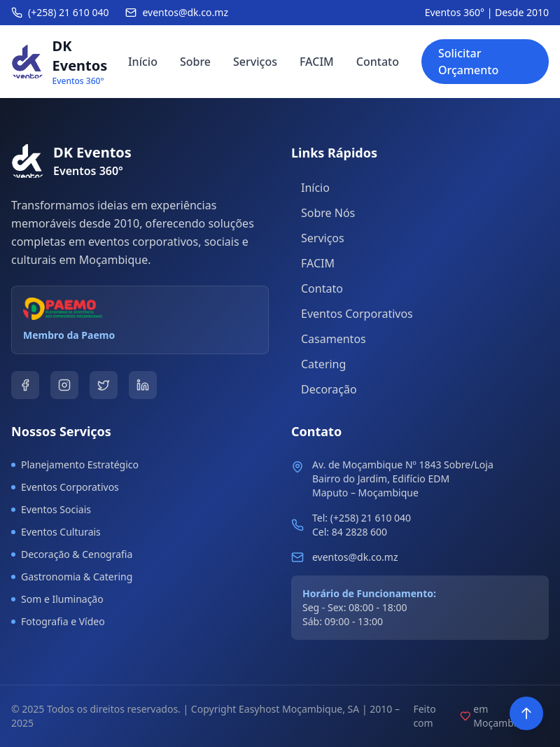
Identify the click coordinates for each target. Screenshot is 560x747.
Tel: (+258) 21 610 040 (362, 518)
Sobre (195, 62)
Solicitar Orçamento (468, 62)
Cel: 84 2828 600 (350, 532)
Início (143, 62)
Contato (378, 62)
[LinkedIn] (143, 385)
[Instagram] (64, 385)
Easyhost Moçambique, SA (299, 709)
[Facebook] (25, 385)
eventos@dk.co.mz (355, 557)
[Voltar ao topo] (526, 713)
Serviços (255, 62)
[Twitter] (104, 385)
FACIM (317, 62)
